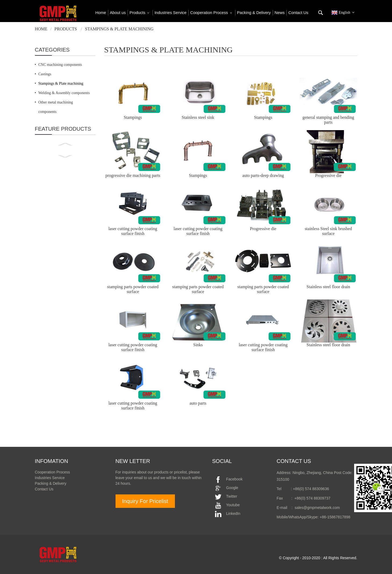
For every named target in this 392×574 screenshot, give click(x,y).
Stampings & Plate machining (119, 29)
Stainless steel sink (198, 117)
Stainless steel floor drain (328, 287)
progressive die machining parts (133, 175)
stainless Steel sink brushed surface (328, 231)
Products (66, 29)
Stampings (133, 117)
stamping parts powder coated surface (133, 289)
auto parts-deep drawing (263, 175)
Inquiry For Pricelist (145, 501)
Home (41, 29)
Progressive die (328, 175)
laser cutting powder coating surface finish (133, 231)
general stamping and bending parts (328, 120)
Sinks (198, 345)
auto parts (198, 403)
